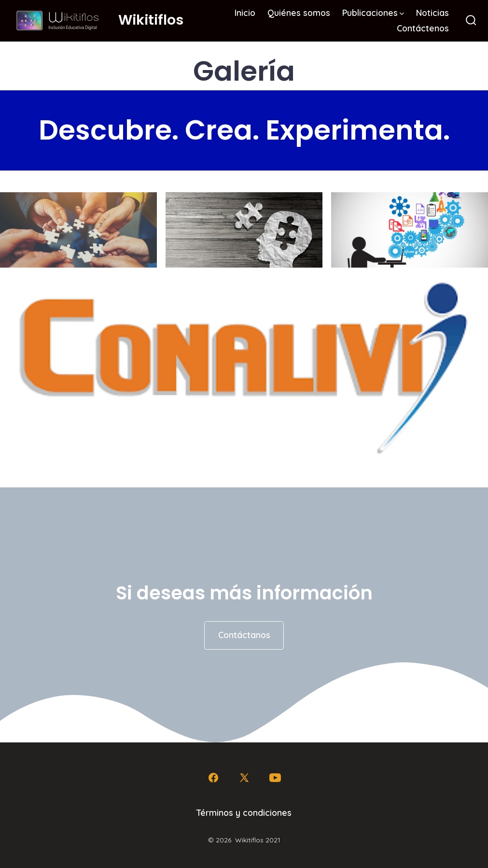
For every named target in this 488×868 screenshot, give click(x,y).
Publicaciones (373, 13)
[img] (402, 14)
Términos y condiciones (244, 812)
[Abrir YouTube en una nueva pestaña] (275, 778)
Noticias (432, 13)
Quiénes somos (299, 13)
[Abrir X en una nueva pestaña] (244, 778)
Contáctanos (244, 635)
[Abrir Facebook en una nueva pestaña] (213, 778)
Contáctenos (423, 28)
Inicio (245, 13)
